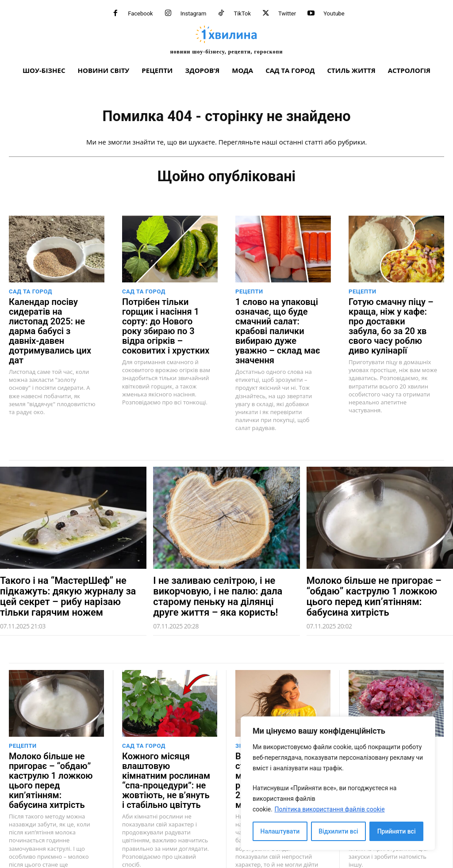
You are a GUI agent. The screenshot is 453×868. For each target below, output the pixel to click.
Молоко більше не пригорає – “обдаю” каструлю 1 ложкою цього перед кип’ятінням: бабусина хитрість (376, 578)
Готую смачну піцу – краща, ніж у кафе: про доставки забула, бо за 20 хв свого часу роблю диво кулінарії (390, 321)
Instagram (194, 13)
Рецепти (249, 295)
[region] (338, 783)
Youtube (334, 13)
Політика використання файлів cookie (329, 809)
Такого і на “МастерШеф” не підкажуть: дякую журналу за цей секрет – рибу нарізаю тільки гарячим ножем (68, 578)
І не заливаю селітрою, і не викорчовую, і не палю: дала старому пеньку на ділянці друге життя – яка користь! (218, 578)
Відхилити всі (338, 831)
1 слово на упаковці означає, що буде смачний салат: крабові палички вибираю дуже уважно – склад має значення (277, 325)
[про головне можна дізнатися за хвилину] (226, 40)
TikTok (242, 13)
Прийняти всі (397, 831)
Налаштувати (280, 831)
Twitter (287, 13)
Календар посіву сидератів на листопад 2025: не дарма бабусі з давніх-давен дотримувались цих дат (51, 321)
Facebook (140, 13)
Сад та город (31, 295)
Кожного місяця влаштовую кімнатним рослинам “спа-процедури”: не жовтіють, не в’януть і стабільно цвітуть (162, 755)
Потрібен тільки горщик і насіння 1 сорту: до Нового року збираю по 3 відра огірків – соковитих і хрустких (167, 321)
